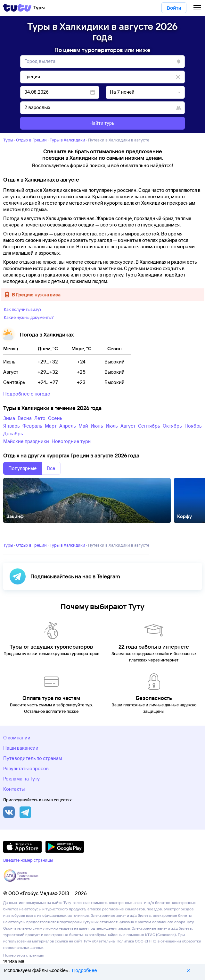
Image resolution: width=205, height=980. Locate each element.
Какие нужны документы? (29, 317)
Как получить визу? (23, 309)
